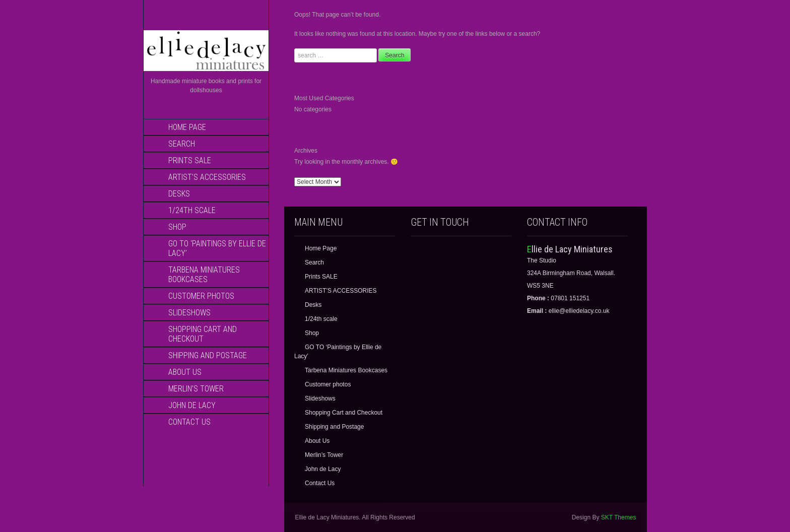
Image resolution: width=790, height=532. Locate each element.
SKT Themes (619, 517)
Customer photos (201, 296)
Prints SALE (190, 160)
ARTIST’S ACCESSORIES (207, 177)
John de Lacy (192, 405)
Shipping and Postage (208, 355)
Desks (179, 194)
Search (182, 144)
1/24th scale (192, 210)
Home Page (187, 127)
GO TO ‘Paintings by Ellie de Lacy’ (217, 248)
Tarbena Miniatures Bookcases (204, 275)
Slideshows (189, 313)
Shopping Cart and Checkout (203, 334)
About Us (185, 372)
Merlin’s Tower (196, 389)
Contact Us (189, 422)
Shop (177, 227)
